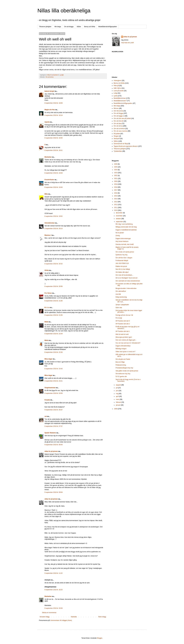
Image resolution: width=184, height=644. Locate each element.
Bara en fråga (120, 362)
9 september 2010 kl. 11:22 (54, 573)
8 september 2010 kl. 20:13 (54, 229)
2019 (116, 184)
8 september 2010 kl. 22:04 (54, 334)
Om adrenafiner (121, 291)
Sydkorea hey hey (122, 255)
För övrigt (119, 318)
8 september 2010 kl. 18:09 (54, 103)
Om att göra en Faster (123, 359)
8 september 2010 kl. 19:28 (54, 173)
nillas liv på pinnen (51, 451)
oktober (119, 219)
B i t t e (47, 307)
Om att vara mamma (120, 131)
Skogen (116, 136)
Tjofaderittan (118, 151)
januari (118, 405)
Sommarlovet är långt (121, 144)
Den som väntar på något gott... (126, 340)
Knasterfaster (49, 180)
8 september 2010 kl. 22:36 (54, 352)
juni (117, 391)
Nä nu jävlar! (120, 233)
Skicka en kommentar (49, 613)
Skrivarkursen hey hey (123, 374)
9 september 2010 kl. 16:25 (54, 590)
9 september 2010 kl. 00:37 (54, 410)
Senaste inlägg (44, 617)
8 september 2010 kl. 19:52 (54, 216)
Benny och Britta (90, 27)
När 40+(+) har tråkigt (123, 269)
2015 (116, 196)
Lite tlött (118, 294)
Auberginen (117, 81)
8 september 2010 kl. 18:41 (54, 150)
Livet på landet (119, 91)
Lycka (116, 96)
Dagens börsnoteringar (123, 239)
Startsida (74, 617)
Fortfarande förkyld (122, 261)
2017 (116, 190)
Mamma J (48, 235)
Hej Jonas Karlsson (122, 241)
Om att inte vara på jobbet (122, 118)
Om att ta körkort (119, 129)
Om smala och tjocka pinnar (125, 252)
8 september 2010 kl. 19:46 (54, 187)
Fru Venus (48, 293)
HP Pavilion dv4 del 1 (123, 331)
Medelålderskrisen (120, 98)
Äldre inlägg (102, 617)
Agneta (47, 122)
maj (117, 394)
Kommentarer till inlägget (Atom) (61, 620)
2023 (116, 173)
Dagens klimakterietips (123, 346)
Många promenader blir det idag (126, 227)
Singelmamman (50, 388)
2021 (116, 179)
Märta (46, 340)
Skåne (79, 27)
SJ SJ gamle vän (121, 377)
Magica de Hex (50, 110)
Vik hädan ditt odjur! (122, 272)
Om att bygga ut (119, 116)
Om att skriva (50, 77)
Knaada (47, 400)
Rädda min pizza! (121, 266)
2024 (116, 170)
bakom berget (49, 91)
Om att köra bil (119, 121)
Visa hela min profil (127, 43)
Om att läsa (117, 123)
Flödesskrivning (121, 365)
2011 (116, 207)
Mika (46, 194)
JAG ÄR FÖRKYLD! (122, 263)
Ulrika (47, 270)
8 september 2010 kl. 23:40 (54, 369)
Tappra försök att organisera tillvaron (126, 146)
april (118, 396)
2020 (116, 181)
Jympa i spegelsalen (122, 305)
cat (46, 416)
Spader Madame (50, 433)
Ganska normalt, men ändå (125, 244)
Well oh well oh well (122, 334)
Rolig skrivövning (121, 297)
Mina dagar (48, 359)
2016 (116, 193)
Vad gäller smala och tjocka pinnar (127, 371)
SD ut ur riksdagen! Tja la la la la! (127, 278)
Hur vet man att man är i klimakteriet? (128, 343)
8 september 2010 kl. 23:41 (54, 381)
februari (119, 402)
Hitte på (116, 86)
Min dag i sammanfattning (124, 224)
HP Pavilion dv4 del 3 (123, 321)
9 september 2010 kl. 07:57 (54, 426)
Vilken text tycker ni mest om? (125, 352)
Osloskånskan (50, 223)
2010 (116, 210)
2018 (116, 187)
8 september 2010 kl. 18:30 (54, 138)
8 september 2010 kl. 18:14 (54, 115)
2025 (116, 167)
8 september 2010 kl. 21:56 (54, 315)
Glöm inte (119, 308)
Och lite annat (118, 111)
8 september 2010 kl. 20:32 (54, 264)
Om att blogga (69, 27)
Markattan (48, 157)
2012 (116, 205)
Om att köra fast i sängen (124, 258)
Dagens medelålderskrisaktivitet (126, 230)
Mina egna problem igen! (124, 337)
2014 (116, 199)
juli (117, 388)
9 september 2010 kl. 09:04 (54, 492)
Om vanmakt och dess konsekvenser (128, 281)
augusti (119, 385)
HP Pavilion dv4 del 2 (123, 324)
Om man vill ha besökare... (124, 275)
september (120, 222)
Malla (46, 322)
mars (118, 399)
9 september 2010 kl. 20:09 (54, 608)
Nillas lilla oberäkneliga (64, 11)
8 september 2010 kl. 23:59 (54, 393)
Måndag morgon (121, 349)
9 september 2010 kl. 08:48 (54, 445)
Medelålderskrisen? (120, 101)
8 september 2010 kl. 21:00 (54, 301)
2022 (116, 176)
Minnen (116, 108)
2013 (116, 202)
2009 (116, 409)
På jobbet (117, 134)
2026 (116, 164)
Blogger (100, 638)
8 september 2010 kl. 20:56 (54, 286)
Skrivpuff (117, 139)
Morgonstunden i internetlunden (126, 288)
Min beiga (58, 27)
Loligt (115, 93)
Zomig (118, 236)
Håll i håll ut (118, 88)
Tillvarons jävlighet (45, 27)
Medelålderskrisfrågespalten (108, 27)
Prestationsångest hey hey (124, 368)
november (119, 216)
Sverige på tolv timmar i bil (124, 315)
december (119, 213)
